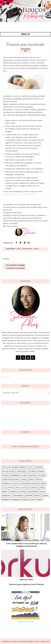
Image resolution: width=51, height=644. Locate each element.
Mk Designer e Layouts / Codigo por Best (38, 641)
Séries (43, 483)
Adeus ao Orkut (26, 580)
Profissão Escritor (30, 483)
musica (37, 495)
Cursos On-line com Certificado (26, 622)
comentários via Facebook (14, 268)
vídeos (39, 499)
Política (16, 483)
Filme (24, 475)
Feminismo (16, 475)
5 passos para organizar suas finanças (26, 584)
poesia (45, 495)
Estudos (6, 475)
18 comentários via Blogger (14, 265)
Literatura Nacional (11, 479)
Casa (30, 467)
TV (3, 487)
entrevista (7, 495)
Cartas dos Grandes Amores (14, 467)
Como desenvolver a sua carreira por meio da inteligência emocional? (26, 545)
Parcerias (6, 483)
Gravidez (32, 475)
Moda (31, 479)
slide (32, 499)
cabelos (13, 491)
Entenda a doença (37, 471)
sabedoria (16, 499)
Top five (10, 487)
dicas (19, 249)
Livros (24, 479)
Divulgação (22, 471)
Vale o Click (21, 487)
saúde (36, 249)
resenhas (6, 499)
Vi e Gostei (33, 487)
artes (42, 487)
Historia (42, 475)
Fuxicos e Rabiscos (13, 641)
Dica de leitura (8, 471)
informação (27, 249)
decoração (33, 491)
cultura (22, 491)
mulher (29, 495)
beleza (5, 491)
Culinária (39, 467)
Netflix (39, 479)
